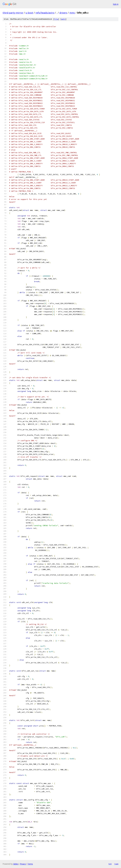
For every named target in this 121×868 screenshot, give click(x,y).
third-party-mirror (13, 13)
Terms (30, 864)
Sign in (116, 4)
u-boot (29, 13)
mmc (72, 13)
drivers (63, 13)
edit (63, 19)
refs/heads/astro (45, 13)
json (116, 864)
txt (110, 864)
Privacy (23, 864)
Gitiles (16, 864)
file (56, 19)
